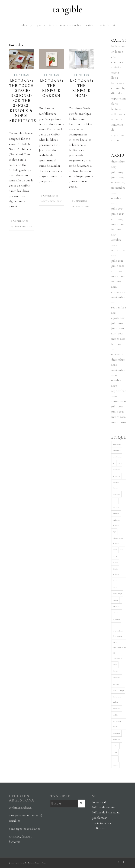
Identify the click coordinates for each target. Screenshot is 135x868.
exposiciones (119, 98)
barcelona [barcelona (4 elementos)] (116, 494)
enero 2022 (118, 292)
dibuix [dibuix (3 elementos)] (115, 563)
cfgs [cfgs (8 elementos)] (114, 532)
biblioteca (98, 828)
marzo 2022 (118, 276)
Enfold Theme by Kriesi (37, 863)
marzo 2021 (118, 339)
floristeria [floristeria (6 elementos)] (117, 678)
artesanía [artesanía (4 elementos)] (116, 476)
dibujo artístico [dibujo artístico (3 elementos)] (116, 572)
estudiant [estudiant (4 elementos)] (117, 606)
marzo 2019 (118, 422)
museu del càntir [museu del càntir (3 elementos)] (117, 724)
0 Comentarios (20, 221)
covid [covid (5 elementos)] (115, 550)
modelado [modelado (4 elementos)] (117, 708)
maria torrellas (101, 823)
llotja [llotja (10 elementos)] (122, 690)
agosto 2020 (119, 401)
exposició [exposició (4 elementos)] (116, 619)
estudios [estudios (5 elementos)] (116, 613)
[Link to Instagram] (118, 862)
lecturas (21, 75)
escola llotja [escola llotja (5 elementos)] (117, 593)
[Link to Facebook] (124, 862)
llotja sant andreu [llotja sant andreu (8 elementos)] (117, 699)
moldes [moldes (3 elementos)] (116, 715)
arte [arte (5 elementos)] (120, 463)
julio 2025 (117, 172)
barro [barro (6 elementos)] (115, 501)
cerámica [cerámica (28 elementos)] (116, 513)
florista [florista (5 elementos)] (116, 671)
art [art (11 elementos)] (114, 463)
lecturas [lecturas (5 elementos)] (116, 684)
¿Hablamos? (99, 818)
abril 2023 (117, 219)
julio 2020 (117, 406)
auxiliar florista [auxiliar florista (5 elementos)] (116, 485)
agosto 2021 (118, 318)
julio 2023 (117, 208)
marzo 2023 (118, 224)
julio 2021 (117, 323)
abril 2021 (117, 333)
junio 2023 (118, 214)
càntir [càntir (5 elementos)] (115, 556)
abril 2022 (117, 271)
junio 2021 (118, 328)
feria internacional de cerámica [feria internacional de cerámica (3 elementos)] (118, 631)
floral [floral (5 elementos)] (115, 665)
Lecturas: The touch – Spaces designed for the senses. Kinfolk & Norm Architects (22, 101)
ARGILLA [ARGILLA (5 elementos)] (117, 450)
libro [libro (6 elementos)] (115, 690)
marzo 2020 (118, 417)
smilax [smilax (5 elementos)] (115, 746)
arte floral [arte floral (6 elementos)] (117, 470)
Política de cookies (104, 807)
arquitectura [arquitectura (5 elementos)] (118, 457)
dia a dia (117, 93)
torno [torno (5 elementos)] (115, 759)
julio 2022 (117, 261)
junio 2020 (118, 411)
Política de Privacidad (106, 812)
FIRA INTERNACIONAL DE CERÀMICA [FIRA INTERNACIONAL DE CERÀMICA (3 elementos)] (120, 650)
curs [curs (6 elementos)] (122, 550)
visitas (115, 140)
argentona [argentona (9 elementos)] (117, 444)
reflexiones (118, 114)
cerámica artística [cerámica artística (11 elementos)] (116, 523)
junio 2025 (118, 177)
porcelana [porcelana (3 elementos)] (116, 733)
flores (115, 104)
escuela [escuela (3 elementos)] (115, 600)
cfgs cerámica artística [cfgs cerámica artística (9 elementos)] (118, 541)
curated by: (118, 88)
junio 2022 (118, 266)
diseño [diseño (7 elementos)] (115, 581)
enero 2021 (118, 354)
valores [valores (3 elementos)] (115, 765)
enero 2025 (118, 182)
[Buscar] (113, 25)
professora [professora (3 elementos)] (117, 739)
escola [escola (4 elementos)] (115, 587)
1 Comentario (80, 201)
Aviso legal (99, 802)
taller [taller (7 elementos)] (115, 752)
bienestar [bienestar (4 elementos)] (116, 507)
